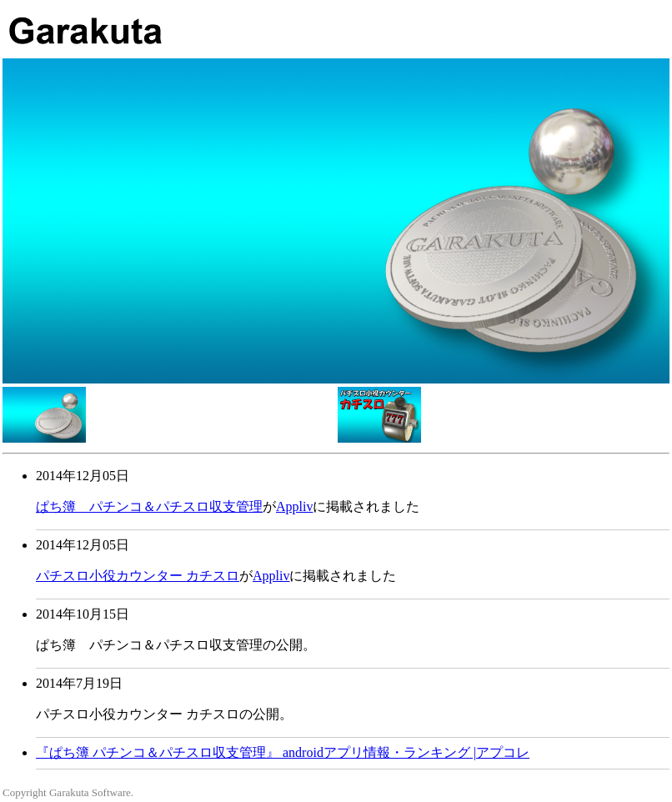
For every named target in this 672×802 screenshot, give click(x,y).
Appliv (294, 506)
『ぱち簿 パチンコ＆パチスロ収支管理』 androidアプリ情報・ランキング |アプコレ (283, 752)
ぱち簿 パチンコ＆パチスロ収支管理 (149, 506)
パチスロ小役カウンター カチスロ (138, 576)
